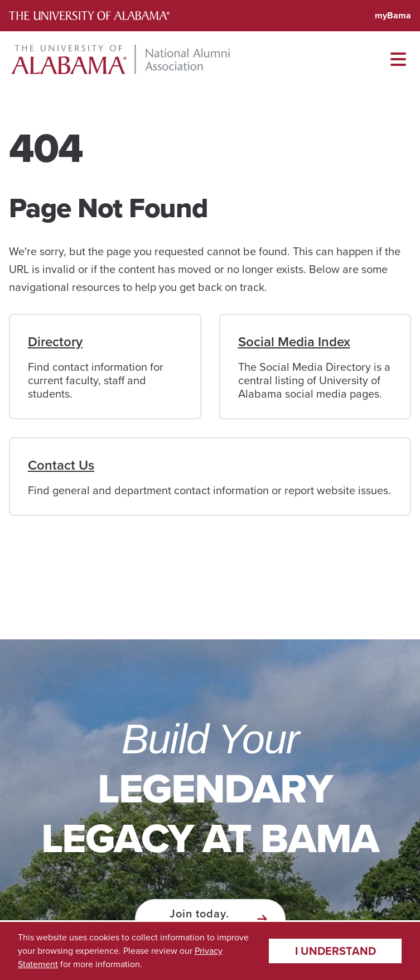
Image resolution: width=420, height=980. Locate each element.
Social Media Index (294, 342)
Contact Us (61, 465)
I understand (335, 951)
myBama (393, 15)
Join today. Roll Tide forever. (199, 919)
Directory (55, 342)
